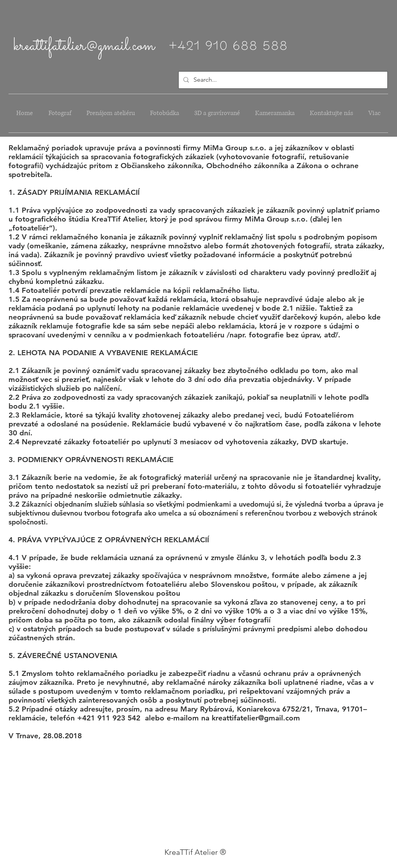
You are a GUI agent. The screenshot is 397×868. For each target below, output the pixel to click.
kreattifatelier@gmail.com (84, 46)
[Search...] (282, 80)
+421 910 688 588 (228, 44)
